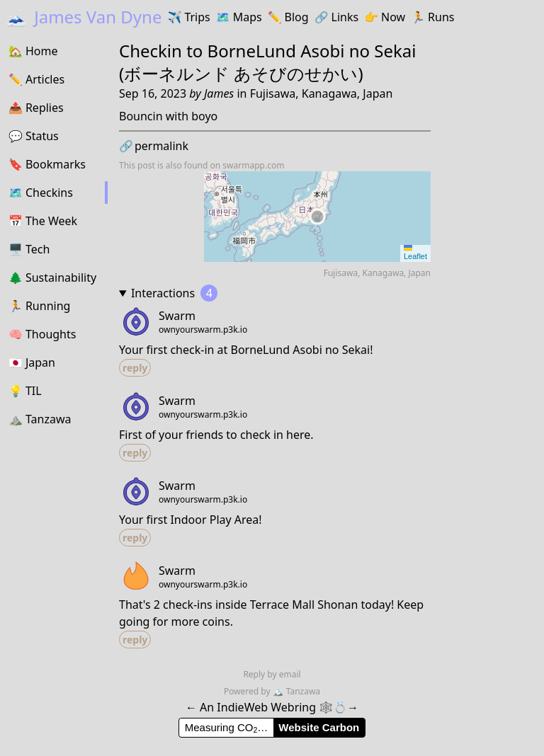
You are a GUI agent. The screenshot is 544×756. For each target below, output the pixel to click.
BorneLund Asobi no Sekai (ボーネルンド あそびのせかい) (268, 62)
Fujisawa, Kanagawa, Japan (322, 93)
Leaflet (415, 253)
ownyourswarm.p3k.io (203, 330)
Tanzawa (296, 691)
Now (385, 17)
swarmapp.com (253, 165)
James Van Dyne (84, 17)
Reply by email (272, 674)
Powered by (248, 691)
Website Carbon (319, 727)
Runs (432, 17)
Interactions (174, 293)
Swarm (177, 316)
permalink (154, 146)
